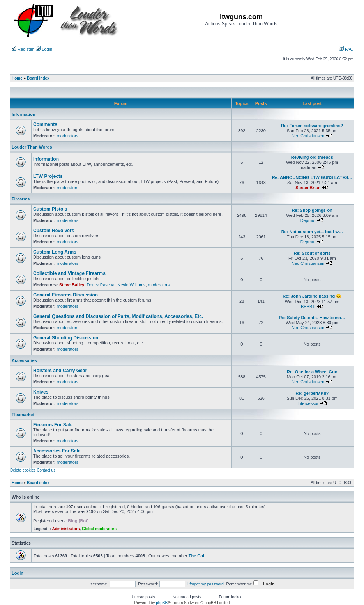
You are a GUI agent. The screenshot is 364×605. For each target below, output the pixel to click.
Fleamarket (23, 415)
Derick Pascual (101, 285)
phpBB (162, 603)
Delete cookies (23, 470)
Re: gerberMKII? (312, 393)
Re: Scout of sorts (312, 253)
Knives (41, 392)
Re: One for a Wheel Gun (312, 372)
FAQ (346, 49)
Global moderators (99, 529)
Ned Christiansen (308, 136)
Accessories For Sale (57, 451)
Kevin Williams (132, 285)
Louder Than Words (32, 147)
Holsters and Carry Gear (60, 371)
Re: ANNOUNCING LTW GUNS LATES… (312, 177)
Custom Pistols (50, 209)
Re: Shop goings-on (312, 210)
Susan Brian (308, 188)
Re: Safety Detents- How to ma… (312, 318)
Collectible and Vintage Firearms (69, 273)
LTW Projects (48, 176)
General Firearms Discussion (65, 295)
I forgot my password (206, 584)
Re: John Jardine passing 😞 (312, 296)
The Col (196, 556)
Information (24, 114)
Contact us (46, 470)
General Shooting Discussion (66, 338)
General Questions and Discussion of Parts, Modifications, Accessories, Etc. (118, 316)
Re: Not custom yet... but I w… (312, 232)
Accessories (24, 360)
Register (23, 49)
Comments (45, 124)
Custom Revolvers (54, 231)
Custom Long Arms (55, 252)
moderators (68, 136)
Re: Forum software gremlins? (312, 126)
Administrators (66, 529)
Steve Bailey (72, 285)
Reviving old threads (312, 157)
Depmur (308, 220)
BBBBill (308, 307)
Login (44, 49)
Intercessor (308, 403)
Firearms (21, 199)
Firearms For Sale (53, 425)
